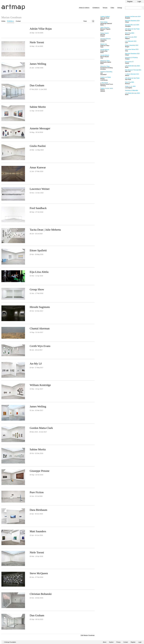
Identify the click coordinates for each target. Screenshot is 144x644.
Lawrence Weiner (40, 189)
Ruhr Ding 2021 (130, 82)
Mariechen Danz (105, 61)
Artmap (120, 8)
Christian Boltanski (41, 594)
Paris (85, 21)
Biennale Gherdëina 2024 (132, 21)
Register (130, 2)
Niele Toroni (37, 42)
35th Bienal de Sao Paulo (132, 29)
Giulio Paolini (38, 146)
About (105, 642)
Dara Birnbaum (38, 510)
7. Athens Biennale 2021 (132, 74)
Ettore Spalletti (38, 250)
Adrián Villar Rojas (41, 29)
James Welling (38, 64)
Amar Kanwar (38, 167)
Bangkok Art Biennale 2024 (133, 17)
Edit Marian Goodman (88, 635)
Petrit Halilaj (104, 22)
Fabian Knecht (105, 33)
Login (139, 2)
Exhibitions (96, 8)
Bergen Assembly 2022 (132, 45)
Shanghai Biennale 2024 (132, 25)
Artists (3, 21)
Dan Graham (37, 85)
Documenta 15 (129, 62)
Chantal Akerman (40, 328)
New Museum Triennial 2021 (133, 70)
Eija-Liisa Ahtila (39, 272)
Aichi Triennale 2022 (131, 37)
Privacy (118, 642)
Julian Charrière (105, 28)
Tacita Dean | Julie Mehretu (45, 230)
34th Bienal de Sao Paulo (132, 78)
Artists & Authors (84, 8)
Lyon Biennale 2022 (131, 41)
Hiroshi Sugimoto (40, 307)
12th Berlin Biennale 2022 (132, 66)
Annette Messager (40, 128)
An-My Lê (36, 364)
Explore (111, 642)
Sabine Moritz (38, 107)
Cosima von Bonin (106, 77)
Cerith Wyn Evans (40, 346)
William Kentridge (40, 385)
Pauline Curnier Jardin (107, 88)
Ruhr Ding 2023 (130, 33)
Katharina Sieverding (106, 72)
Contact (18, 21)
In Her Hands (104, 83)
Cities (112, 8)
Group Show (37, 289)
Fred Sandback (38, 208)
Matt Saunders (38, 531)
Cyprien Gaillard (105, 17)
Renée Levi (104, 44)
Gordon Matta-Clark (41, 428)
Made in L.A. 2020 (130, 86)
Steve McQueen (39, 573)
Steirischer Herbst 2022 (132, 49)
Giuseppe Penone (40, 471)
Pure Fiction (37, 492)
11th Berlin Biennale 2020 (132, 93)
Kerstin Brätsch (105, 50)
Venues (105, 8)
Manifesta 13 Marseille (132, 90)
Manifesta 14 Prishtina (131, 58)
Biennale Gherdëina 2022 (132, 54)
